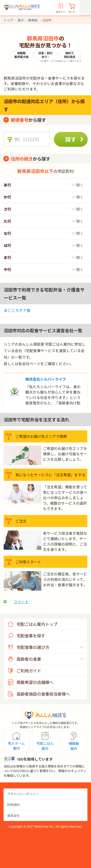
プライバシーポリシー (23, 794)
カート (72, 12)
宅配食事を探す (31, 636)
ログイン (60, 12)
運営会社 (13, 815)
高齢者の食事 (29, 659)
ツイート (21, 602)
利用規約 (13, 805)
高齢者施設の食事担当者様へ (43, 694)
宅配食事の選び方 (33, 647)
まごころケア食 (17, 310)
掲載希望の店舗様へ (35, 682)
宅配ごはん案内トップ (37, 624)
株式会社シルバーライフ (46, 379)
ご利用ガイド (29, 671)
